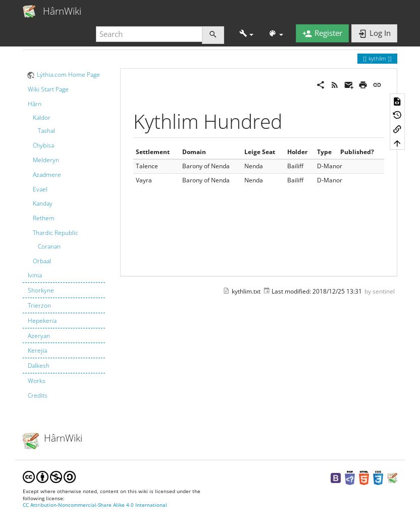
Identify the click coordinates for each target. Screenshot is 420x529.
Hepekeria (42, 321)
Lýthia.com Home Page (68, 75)
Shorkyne (41, 290)
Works (37, 381)
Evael (40, 189)
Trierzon (39, 305)
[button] (247, 34)
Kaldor (42, 117)
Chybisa (43, 145)
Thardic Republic (56, 233)
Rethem (44, 218)
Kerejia (37, 350)
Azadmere (47, 175)
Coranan (49, 246)
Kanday (43, 203)
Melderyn (46, 160)
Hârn (35, 104)
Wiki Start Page (48, 89)
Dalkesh (39, 366)
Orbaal (42, 261)
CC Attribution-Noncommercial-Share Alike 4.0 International (95, 505)
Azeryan (39, 336)
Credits (38, 395)
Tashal (46, 131)
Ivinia (35, 275)
